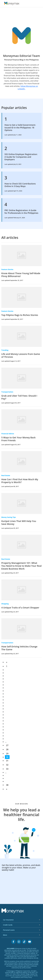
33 (7, 769)
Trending (5, 350)
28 (7, 749)
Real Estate (6, 475)
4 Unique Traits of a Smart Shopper (20, 608)
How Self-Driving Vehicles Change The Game (19, 648)
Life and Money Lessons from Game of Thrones (21, 355)
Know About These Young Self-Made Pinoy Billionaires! (21, 275)
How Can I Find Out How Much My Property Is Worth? (20, 481)
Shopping (5, 604)
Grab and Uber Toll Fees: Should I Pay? (19, 397)
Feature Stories (7, 269)
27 (7, 745)
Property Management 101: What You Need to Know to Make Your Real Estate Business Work (21, 566)
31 (7, 761)
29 (7, 754)
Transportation (7, 392)
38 (7, 785)
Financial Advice (8, 434)
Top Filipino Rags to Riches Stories (20, 315)
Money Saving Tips (9, 517)
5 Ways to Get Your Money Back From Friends (18, 439)
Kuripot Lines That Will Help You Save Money (19, 523)
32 (7, 765)
